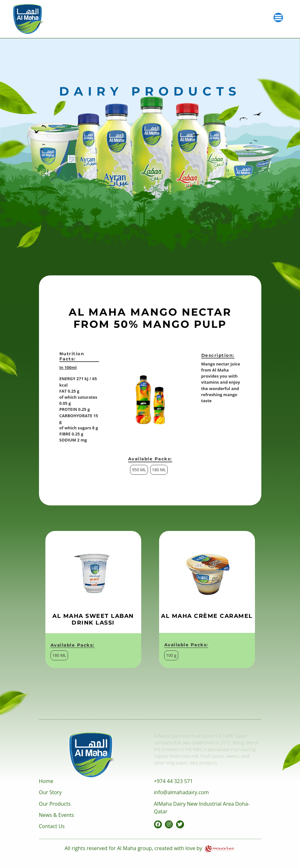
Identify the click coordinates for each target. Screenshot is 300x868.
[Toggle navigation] (278, 17)
